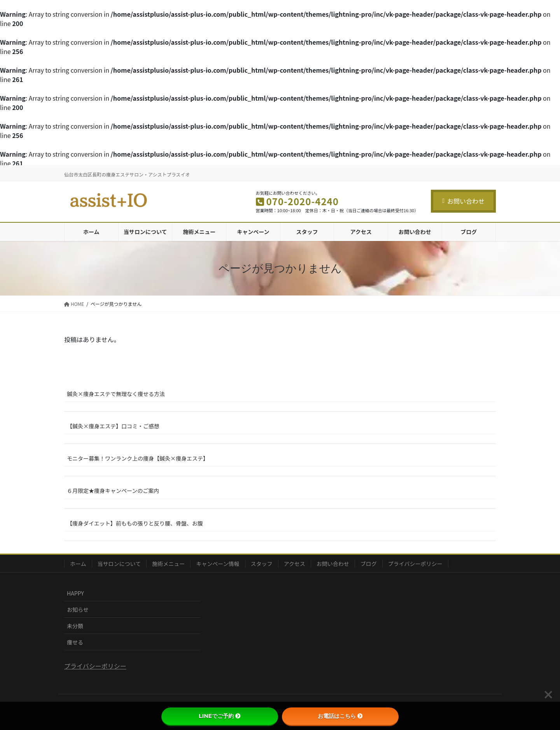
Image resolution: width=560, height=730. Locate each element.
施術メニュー (168, 564)
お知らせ (78, 609)
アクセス (295, 564)
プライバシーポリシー (415, 564)
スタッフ (262, 564)
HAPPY (75, 593)
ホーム (78, 564)
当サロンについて (119, 564)
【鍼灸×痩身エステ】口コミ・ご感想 (113, 426)
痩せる (75, 642)
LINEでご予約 (220, 716)
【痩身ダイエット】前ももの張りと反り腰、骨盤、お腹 (135, 523)
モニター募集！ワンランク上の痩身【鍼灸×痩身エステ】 (138, 458)
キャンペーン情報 (218, 564)
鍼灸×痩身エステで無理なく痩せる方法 (116, 394)
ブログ (369, 564)
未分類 (75, 626)
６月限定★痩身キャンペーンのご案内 (113, 491)
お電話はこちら (340, 716)
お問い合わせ (463, 201)
